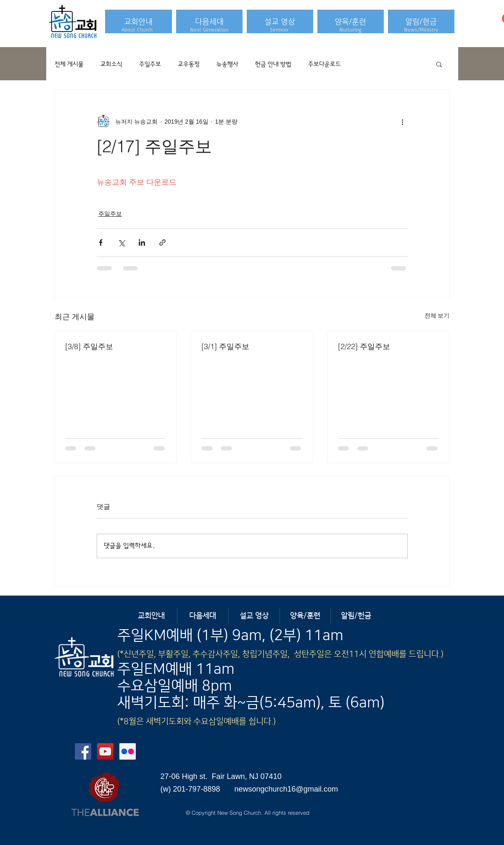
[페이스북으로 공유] (101, 242)
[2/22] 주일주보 (364, 346)
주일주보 (150, 64)
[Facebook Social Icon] (83, 751)
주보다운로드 (325, 64)
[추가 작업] (403, 122)
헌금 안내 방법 (273, 64)
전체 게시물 (69, 64)
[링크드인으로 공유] (142, 242)
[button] (139, 21)
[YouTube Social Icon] (105, 751)
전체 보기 (437, 315)
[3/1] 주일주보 (225, 346)
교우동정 (189, 64)
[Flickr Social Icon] (128, 751)
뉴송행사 (227, 64)
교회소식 (111, 64)
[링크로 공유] (162, 242)
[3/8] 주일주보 (89, 346)
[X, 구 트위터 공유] (121, 242)
